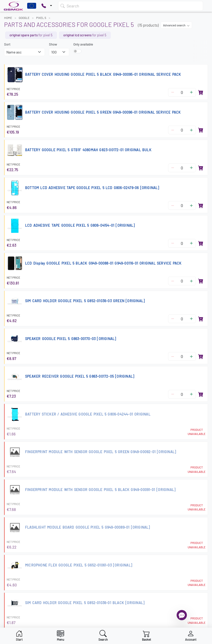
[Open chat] (182, 615)
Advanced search (176, 25)
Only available (83, 44)
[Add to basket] (201, 92)
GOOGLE (24, 18)
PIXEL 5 (41, 18)
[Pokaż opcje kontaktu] (47, 6)
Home (8, 18)
